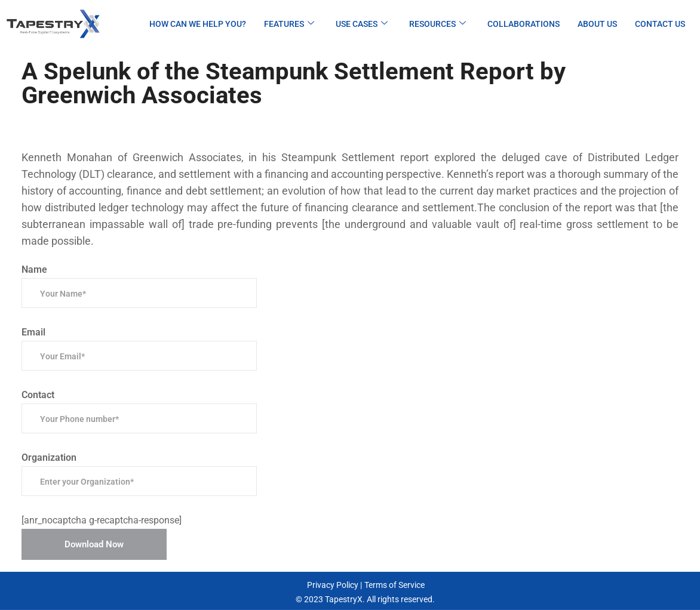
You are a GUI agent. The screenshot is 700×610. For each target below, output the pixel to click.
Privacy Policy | (334, 585)
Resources (437, 24)
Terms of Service (394, 585)
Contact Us (660, 24)
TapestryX (344, 599)
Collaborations (524, 24)
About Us (597, 24)
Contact (139, 411)
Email (139, 349)
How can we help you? (198, 24)
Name (139, 286)
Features (289, 24)
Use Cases (362, 24)
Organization (139, 474)
